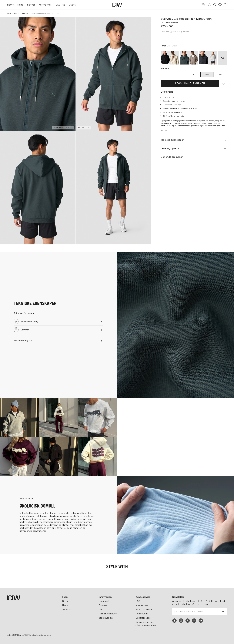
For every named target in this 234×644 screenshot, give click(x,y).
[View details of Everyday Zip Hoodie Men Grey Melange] (203, 58)
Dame (10, 5)
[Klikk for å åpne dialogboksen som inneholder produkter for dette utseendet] (19, 418)
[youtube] (201, 621)
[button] (38, 74)
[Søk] (215, 5)
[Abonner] (223, 612)
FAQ (138, 601)
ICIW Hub (60, 5)
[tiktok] (194, 621)
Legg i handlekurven (190, 83)
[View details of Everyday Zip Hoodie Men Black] (165, 58)
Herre (20, 5)
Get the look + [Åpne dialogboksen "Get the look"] (63, 128)
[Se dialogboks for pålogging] (209, 5)
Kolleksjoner (45, 5)
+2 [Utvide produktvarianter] (222, 58)
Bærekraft (104, 601)
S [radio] (167, 75)
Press (102, 610)
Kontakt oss (142, 605)
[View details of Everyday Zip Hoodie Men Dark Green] (184, 58)
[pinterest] (188, 621)
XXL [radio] (220, 75)
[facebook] (174, 621)
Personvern (141, 614)
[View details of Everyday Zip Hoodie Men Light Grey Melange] (213, 58)
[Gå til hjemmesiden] (117, 5)
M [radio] (180, 75)
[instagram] (181, 621)
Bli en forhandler (144, 610)
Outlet (72, 5)
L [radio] (194, 75)
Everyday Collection (170, 22)
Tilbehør (31, 5)
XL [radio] (207, 75)
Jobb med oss (106, 618)
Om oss (103, 605)
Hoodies (25, 13)
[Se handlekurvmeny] (225, 5)
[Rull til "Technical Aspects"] (194, 140)
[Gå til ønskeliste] (220, 5)
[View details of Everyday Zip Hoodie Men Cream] (175, 58)
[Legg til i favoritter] (223, 83)
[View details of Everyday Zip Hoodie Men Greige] (194, 58)
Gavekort (67, 610)
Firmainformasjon (108, 614)
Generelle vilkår (144, 618)
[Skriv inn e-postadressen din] (196, 612)
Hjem (9, 13)
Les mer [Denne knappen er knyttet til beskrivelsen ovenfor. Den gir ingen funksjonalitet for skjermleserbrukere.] (164, 130)
